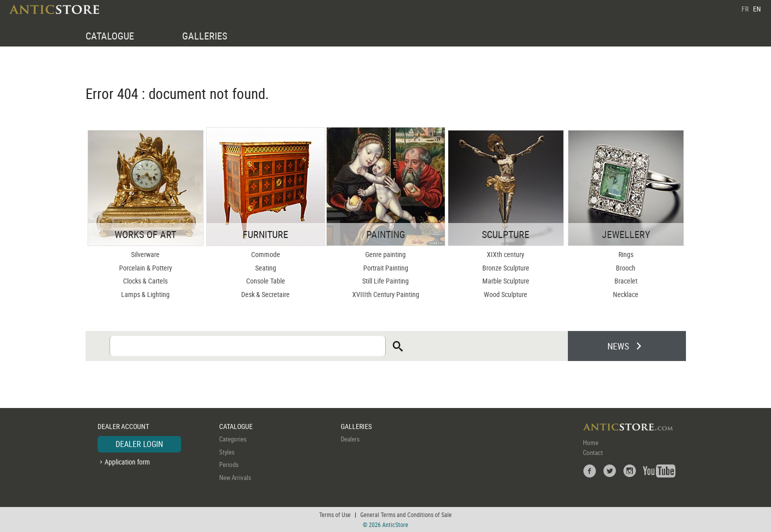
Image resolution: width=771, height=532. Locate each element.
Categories (233, 439)
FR (745, 9)
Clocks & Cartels (145, 281)
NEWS (618, 346)
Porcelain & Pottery (146, 268)
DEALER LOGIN (139, 444)
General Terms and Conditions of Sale (406, 514)
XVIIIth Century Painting (386, 294)
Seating (266, 268)
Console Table (266, 281)
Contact (593, 452)
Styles (227, 452)
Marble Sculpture (506, 281)
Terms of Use (335, 514)
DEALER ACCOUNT (123, 426)
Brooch (626, 268)
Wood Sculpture (506, 294)
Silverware (145, 254)
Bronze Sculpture (506, 268)
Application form (127, 462)
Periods (229, 464)
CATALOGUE (110, 36)
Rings (626, 254)
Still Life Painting (386, 281)
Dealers (350, 439)
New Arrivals (235, 477)
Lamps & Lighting (145, 294)
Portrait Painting (386, 268)
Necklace (626, 294)
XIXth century (506, 254)
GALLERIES (205, 36)
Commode (266, 254)
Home (591, 442)
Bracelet (626, 281)
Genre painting (386, 254)
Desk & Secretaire (265, 294)
